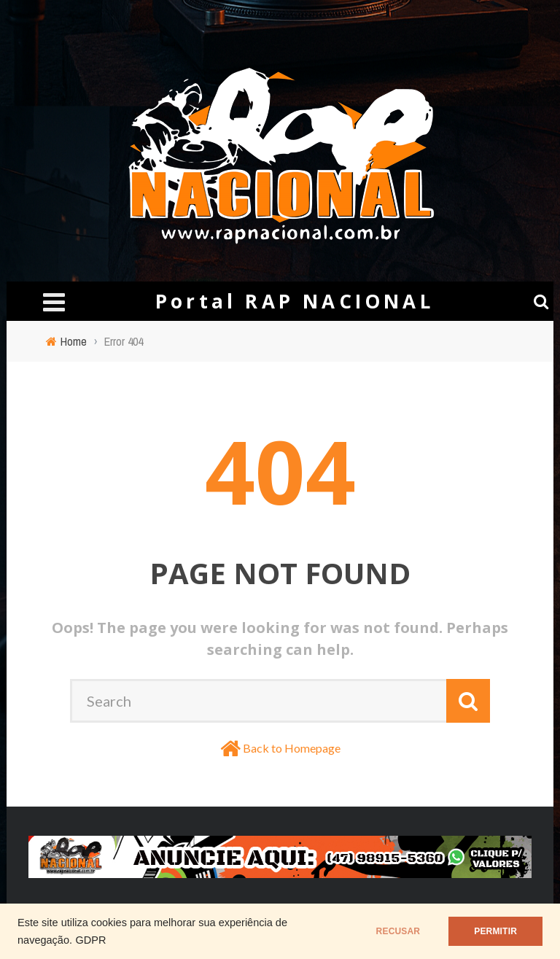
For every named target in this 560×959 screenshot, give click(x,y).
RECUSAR (398, 931)
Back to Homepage (292, 748)
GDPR (90, 940)
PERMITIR (495, 931)
